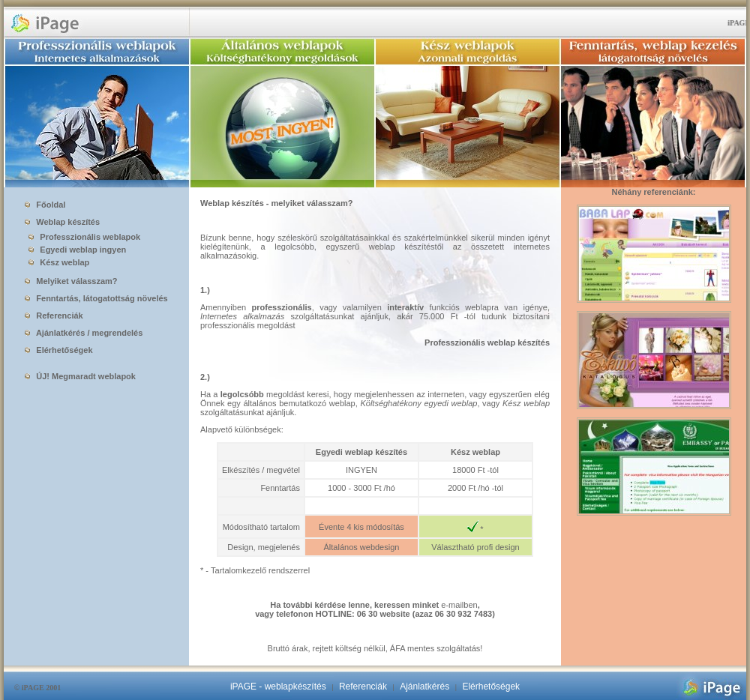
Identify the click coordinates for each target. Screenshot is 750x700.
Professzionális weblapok (81, 237)
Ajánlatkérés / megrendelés (84, 333)
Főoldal (45, 205)
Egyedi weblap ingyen (74, 250)
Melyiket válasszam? (71, 281)
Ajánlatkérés (424, 687)
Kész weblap (56, 262)
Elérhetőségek (58, 350)
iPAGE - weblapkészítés (278, 687)
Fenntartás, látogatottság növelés (96, 298)
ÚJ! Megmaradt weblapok (80, 376)
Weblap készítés (62, 222)
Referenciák (54, 316)
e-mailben (459, 605)
